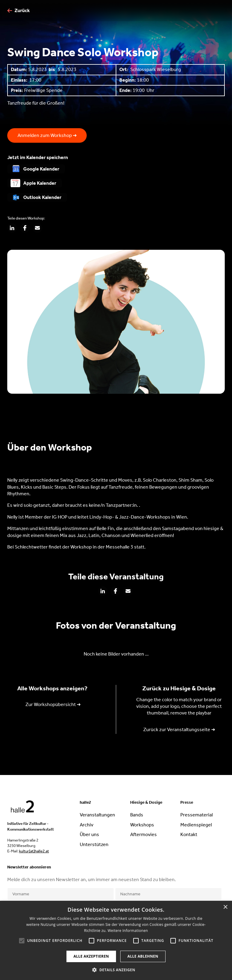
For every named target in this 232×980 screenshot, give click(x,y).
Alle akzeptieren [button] (91, 956)
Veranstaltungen (97, 815)
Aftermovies (143, 834)
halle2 (85, 802)
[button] (116, 970)
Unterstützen (94, 844)
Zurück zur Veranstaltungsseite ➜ (179, 729)
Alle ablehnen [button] (143, 956)
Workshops (142, 825)
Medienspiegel (196, 825)
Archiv (87, 825)
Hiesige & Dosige (146, 802)
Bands (137, 815)
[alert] (116, 940)
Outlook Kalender (42, 197)
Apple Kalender (40, 183)
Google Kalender (41, 169)
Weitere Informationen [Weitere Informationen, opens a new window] (128, 931)
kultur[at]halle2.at (34, 851)
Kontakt (189, 834)
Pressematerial (197, 815)
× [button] (225, 907)
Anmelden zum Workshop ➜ (47, 135)
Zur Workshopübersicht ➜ (53, 704)
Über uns (89, 834)
